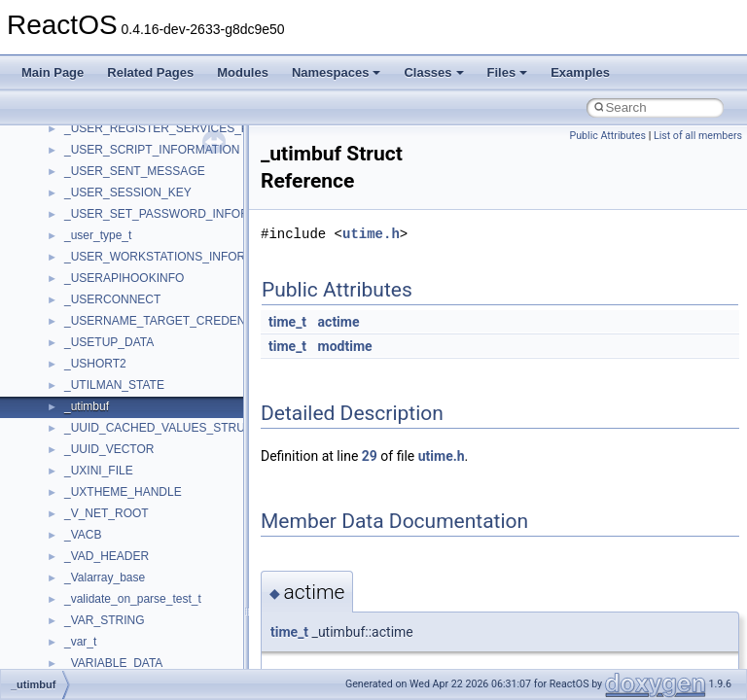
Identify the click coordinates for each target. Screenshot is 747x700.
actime (339, 322)
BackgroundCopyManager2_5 (142, 668)
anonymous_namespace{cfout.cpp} (155, 262)
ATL (74, 604)
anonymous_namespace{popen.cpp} (159, 454)
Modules (243, 72)
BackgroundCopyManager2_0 (142, 647)
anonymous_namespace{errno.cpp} (156, 304)
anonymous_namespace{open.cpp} (156, 433)
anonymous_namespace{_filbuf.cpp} (158, 219)
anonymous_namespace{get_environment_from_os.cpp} (211, 326)
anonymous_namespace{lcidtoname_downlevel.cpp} (200, 390)
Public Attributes (607, 136)
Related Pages (150, 72)
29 (370, 456)
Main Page (53, 72)
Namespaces (337, 72)
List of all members (698, 136)
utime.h (371, 234)
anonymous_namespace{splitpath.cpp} (164, 475)
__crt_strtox (95, 176)
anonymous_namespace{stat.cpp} (152, 497)
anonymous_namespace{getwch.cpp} (161, 368)
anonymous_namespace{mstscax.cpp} (164, 411)
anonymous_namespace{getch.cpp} (157, 347)
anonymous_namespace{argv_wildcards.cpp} (181, 240)
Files (508, 72)
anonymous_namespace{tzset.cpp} (155, 540)
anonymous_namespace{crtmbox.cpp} (163, 283)
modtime (345, 346)
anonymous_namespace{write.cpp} (155, 561)
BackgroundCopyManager (132, 625)
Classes (433, 72)
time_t (287, 322)
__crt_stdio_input (108, 133)
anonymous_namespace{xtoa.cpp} (154, 582)
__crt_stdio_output (112, 155)
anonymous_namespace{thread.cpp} (159, 518)
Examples (580, 72)
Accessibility (96, 197)
